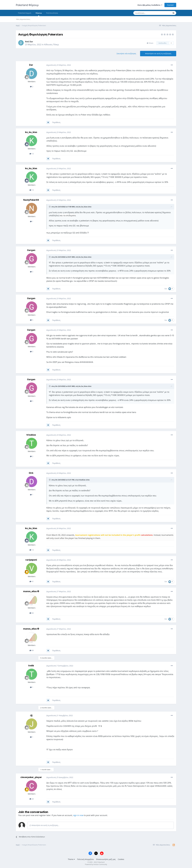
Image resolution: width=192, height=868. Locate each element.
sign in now (78, 815)
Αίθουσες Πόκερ (51, 45)
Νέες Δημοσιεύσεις (23, 19)
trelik (31, 666)
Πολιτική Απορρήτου (86, 859)
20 (32, 799)
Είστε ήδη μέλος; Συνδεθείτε (150, 5)
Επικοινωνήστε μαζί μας (106, 859)
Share (150, 43)
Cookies (121, 859)
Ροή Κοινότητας (52, 13)
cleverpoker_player (31, 777)
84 (32, 613)
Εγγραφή (170, 5)
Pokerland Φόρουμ (27, 5)
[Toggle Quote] (50, 207)
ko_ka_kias (31, 132)
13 (32, 154)
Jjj (31, 715)
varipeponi (31, 560)
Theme (71, 859)
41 (32, 581)
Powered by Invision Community (96, 864)
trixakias (31, 435)
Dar (31, 42)
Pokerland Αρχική (25, 13)
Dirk (31, 473)
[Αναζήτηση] (146, 13)
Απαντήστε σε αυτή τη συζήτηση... (44, 825)
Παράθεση (56, 122)
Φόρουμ (39, 14)
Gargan (31, 250)
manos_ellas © (31, 591)
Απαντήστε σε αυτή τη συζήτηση (158, 54)
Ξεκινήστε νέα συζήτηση (126, 54)
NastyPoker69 (31, 200)
